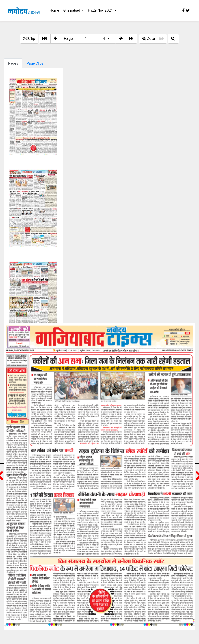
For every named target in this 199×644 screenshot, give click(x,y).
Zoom (153, 39)
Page (68, 39)
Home (54, 10)
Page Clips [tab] (35, 63)
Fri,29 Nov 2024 (101, 10)
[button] (55, 39)
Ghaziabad (72, 10)
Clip (29, 39)
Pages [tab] (13, 63)
